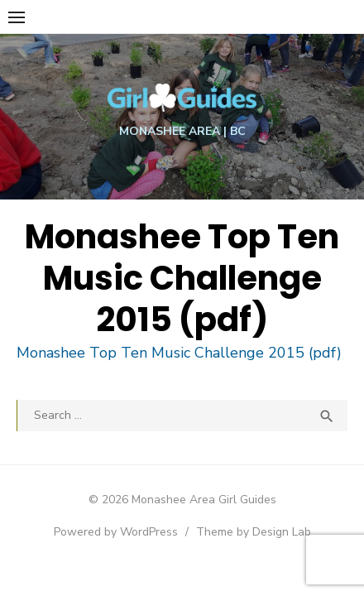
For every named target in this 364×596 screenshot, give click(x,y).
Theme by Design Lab (254, 532)
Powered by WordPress (116, 532)
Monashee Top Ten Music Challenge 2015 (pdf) (179, 353)
